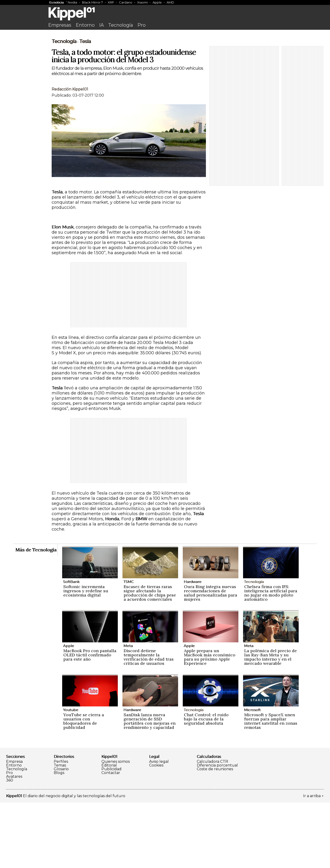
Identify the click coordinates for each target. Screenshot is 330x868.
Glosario (61, 835)
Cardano (126, 2)
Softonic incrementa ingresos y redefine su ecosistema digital (86, 656)
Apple (157, 2)
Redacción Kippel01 (70, 155)
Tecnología (121, 25)
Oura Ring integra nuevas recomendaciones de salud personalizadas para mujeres (211, 658)
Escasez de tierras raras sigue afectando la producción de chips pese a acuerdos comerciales (150, 658)
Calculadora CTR (212, 827)
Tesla (85, 107)
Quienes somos (116, 827)
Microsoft (252, 775)
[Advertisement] (165, 67)
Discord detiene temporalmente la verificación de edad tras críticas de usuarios (149, 722)
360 (10, 846)
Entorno (85, 25)
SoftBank (71, 647)
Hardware (193, 647)
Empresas (60, 25)
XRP (111, 2)
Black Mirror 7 (92, 2)
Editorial (109, 831)
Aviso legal (159, 827)
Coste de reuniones (215, 835)
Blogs (59, 838)
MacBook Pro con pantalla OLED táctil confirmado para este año (90, 720)
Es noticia (56, 2)
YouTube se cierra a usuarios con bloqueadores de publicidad (84, 787)
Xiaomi (142, 2)
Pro (142, 25)
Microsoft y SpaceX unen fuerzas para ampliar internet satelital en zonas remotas (271, 787)
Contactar (111, 838)
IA (101, 25)
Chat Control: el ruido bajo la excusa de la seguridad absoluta (206, 784)
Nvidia (72, 2)
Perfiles (61, 827)
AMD (170, 2)
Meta (128, 711)
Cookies (156, 831)
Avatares (14, 842)
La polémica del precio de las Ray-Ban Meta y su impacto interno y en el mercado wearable (271, 722)
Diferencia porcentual (217, 831)
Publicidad (111, 835)
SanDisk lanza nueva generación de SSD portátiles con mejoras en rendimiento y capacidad (150, 787)
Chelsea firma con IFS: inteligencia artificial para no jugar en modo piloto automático (271, 658)
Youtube (71, 775)
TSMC (129, 647)
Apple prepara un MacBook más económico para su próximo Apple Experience (210, 722)
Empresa (14, 827)
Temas (60, 831)
